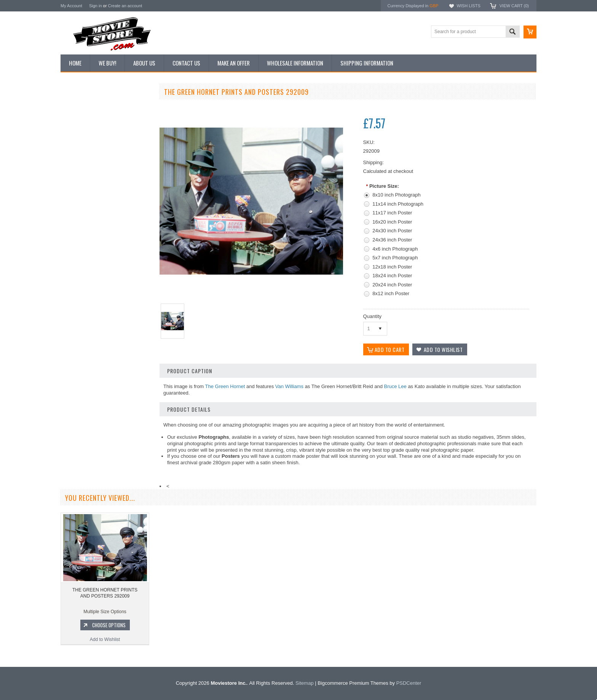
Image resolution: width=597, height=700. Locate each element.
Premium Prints (80, 184)
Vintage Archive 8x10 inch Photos (99, 119)
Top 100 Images (81, 132)
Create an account (125, 6)
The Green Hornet (225, 386)
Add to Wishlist (106, 422)
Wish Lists (468, 6)
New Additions (79, 106)
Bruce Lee (395, 386)
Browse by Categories (87, 145)
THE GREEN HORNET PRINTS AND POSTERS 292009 (105, 610)
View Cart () (514, 6)
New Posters (78, 171)
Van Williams (289, 386)
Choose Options (110, 408)
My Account (71, 6)
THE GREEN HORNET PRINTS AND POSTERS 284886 (106, 376)
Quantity (372, 316)
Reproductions (79, 158)
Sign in (96, 6)
